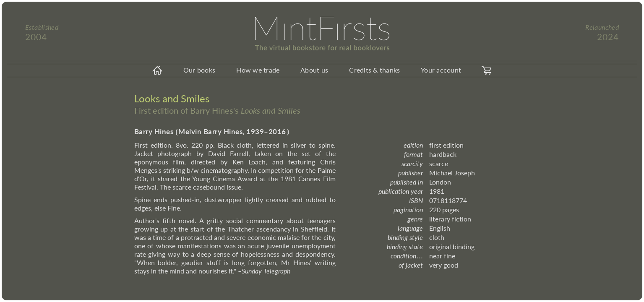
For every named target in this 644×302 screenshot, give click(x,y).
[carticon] (487, 70)
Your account (441, 70)
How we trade (258, 70)
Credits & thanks (374, 70)
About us (314, 70)
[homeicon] (157, 70)
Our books (199, 70)
